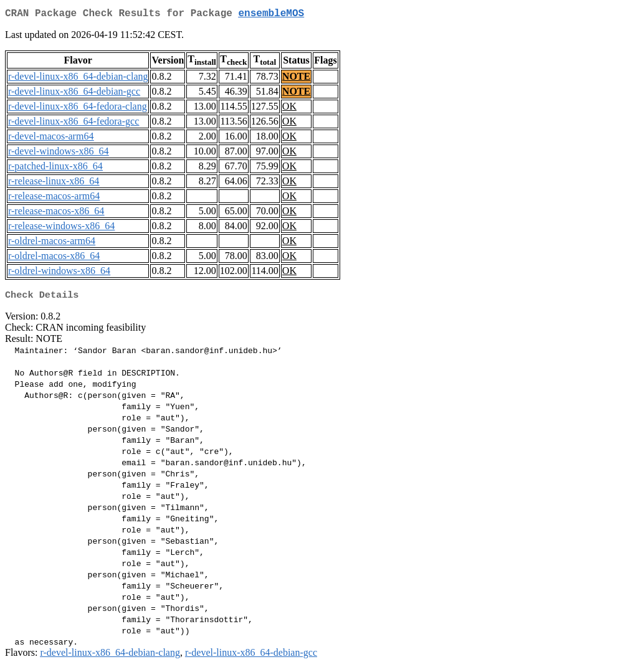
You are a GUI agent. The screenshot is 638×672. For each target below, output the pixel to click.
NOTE (296, 79)
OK (289, 109)
